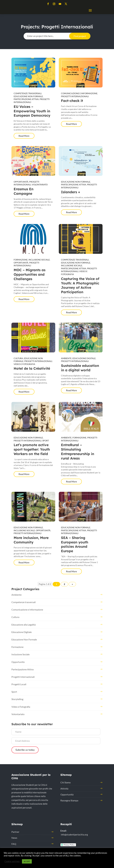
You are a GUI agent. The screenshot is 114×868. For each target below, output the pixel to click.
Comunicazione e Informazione (79, 93)
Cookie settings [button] (12, 861)
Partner (15, 832)
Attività (64, 788)
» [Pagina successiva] (72, 584)
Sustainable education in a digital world (80, 368)
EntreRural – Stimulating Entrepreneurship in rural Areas (78, 452)
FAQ (14, 844)
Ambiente (66, 358)
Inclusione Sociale (39, 260)
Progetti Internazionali (75, 96)
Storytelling (17, 699)
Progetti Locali (19, 684)
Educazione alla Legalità (24, 625)
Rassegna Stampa (69, 800)
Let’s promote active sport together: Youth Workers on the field (32, 449)
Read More (24, 136)
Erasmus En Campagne (24, 191)
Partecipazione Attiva (26, 99)
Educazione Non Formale (28, 96)
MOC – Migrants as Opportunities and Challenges (30, 274)
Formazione (21, 260)
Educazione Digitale (84, 358)
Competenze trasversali (28, 93)
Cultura (18, 358)
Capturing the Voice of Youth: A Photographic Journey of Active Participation (80, 285)
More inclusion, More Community (31, 540)
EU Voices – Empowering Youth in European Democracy (32, 111)
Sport (46, 441)
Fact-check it (72, 101)
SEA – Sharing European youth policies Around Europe (75, 544)
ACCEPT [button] (27, 861)
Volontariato (40, 185)
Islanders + (71, 192)
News (14, 838)
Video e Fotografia (24, 364)
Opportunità (21, 182)
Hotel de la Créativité (32, 368)
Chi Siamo (66, 782)
